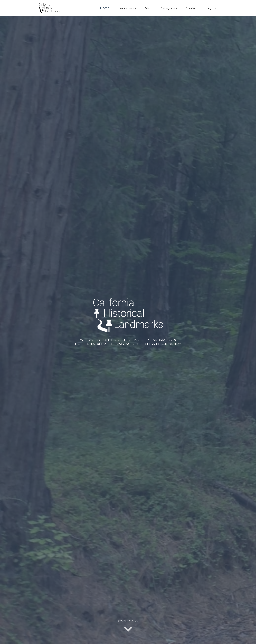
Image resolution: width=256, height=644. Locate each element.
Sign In (212, 8)
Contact (192, 8)
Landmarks (127, 8)
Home (105, 8)
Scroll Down (128, 627)
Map (148, 8)
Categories (169, 8)
